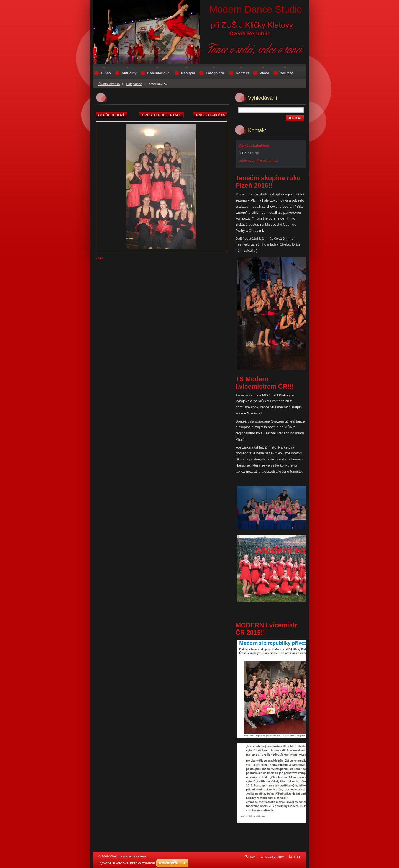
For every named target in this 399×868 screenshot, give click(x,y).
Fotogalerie (134, 84)
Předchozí (111, 115)
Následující (211, 115)
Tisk (252, 857)
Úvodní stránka (109, 84)
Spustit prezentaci (161, 115)
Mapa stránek (275, 857)
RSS (297, 857)
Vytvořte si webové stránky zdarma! (127, 863)
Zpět (99, 258)
